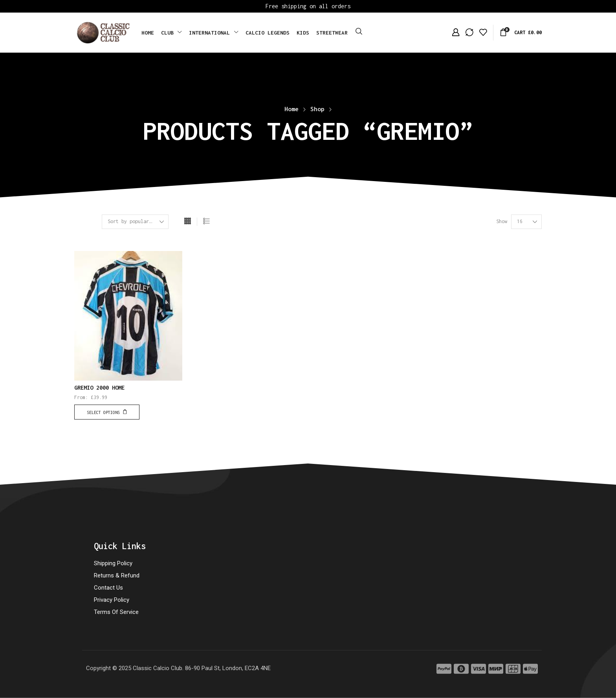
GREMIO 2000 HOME (99, 387)
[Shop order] (135, 222)
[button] (359, 32)
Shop (317, 109)
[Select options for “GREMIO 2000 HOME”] (107, 412)
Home (291, 109)
